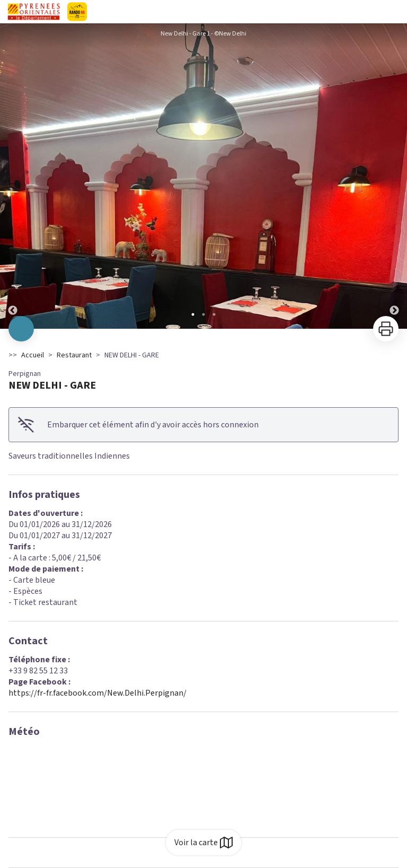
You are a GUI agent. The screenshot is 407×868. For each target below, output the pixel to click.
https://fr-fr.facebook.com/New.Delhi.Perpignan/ (98, 693)
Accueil (33, 355)
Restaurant (74, 355)
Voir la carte (203, 843)
